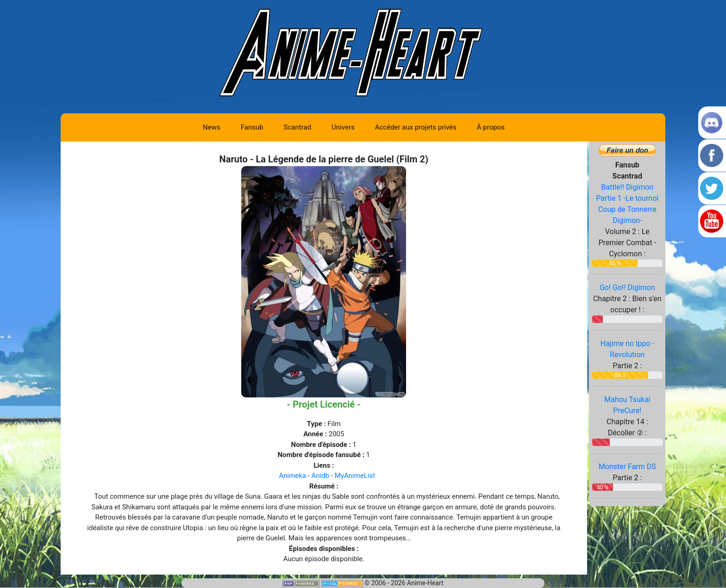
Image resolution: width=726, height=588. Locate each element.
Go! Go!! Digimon (627, 288)
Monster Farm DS (627, 467)
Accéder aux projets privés (416, 127)
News (212, 127)
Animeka (292, 476)
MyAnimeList (355, 476)
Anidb (321, 476)
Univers (343, 127)
